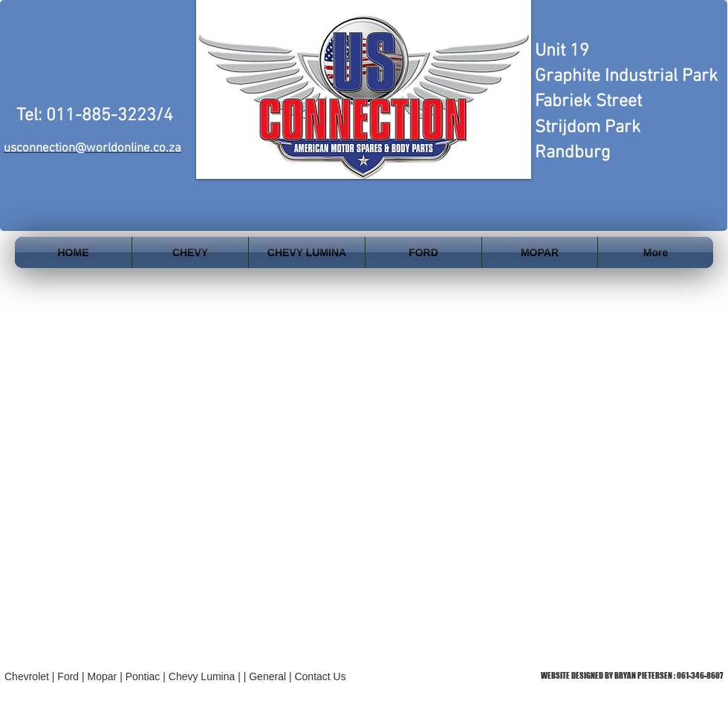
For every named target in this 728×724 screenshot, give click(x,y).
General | (272, 676)
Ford (68, 676)
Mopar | (107, 676)
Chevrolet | (31, 676)
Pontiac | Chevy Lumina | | (188, 676)
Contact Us (320, 676)
